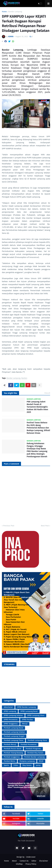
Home (4, 12)
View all (47, 393)
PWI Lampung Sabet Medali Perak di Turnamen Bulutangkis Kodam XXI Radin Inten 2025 (37, 407)
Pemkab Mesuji (10, 745)
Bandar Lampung (15, 12)
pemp (38, 765)
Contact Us (24, 861)
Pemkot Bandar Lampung (34, 757)
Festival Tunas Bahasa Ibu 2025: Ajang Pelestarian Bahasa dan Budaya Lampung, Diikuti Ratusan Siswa (38, 428)
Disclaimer (44, 861)
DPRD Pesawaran (11, 720)
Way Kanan (27, 765)
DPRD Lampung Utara (36, 715)
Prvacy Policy (31, 864)
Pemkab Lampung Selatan (14, 732)
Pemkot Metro (9, 761)
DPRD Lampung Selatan (13, 715)
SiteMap (19, 864)
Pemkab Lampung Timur (14, 740)
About (14, 861)
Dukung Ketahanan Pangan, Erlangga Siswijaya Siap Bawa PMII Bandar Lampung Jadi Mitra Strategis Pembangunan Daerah (37, 450)
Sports (6, 765)
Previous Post (9, 526)
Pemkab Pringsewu (33, 749)
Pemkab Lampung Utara (37, 740)
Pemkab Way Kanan (35, 753)
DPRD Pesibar (27, 720)
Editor (34, 861)
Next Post (45, 526)
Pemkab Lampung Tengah (14, 736)
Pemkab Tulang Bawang (13, 753)
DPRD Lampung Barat (29, 711)
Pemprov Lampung (27, 761)
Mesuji (25, 724)
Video (16, 765)
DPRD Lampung (10, 711)
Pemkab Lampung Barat (13, 728)
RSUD (41, 761)
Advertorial (8, 707)
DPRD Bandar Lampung (26, 707)
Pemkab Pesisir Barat (13, 749)
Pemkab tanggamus (12, 757)
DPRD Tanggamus (11, 724)
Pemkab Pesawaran (29, 745)
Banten (24, 378)
